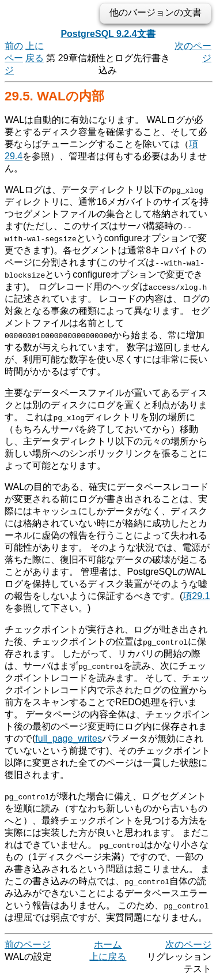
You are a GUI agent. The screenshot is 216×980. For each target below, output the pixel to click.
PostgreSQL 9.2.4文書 (108, 34)
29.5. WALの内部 (54, 96)
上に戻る (108, 957)
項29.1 (196, 596)
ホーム (108, 945)
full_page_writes (69, 738)
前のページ (14, 58)
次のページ (188, 945)
